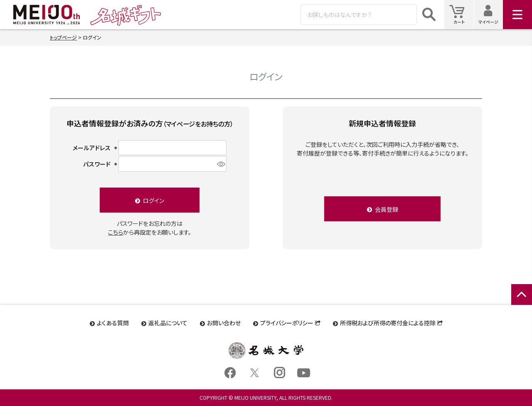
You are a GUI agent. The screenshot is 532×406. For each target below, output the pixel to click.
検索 (429, 15)
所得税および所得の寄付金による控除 (388, 323)
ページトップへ (522, 303)
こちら (116, 232)
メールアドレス (95, 148)
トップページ (63, 37)
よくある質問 (113, 323)
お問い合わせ (224, 323)
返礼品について (168, 323)
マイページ (491, 14)
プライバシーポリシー (287, 323)
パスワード (100, 164)
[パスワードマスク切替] (220, 164)
